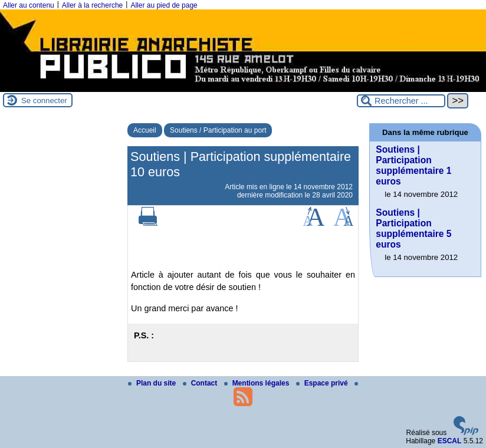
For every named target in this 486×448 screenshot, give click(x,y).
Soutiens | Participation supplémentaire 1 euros (413, 165)
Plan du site (153, 383)
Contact (201, 383)
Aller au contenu (29, 5)
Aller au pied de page (164, 5)
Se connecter (44, 101)
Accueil (145, 130)
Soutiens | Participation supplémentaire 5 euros (413, 228)
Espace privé (323, 383)
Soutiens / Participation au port (218, 130)
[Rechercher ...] (401, 101)
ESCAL (450, 441)
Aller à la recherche (92, 5)
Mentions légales (258, 383)
